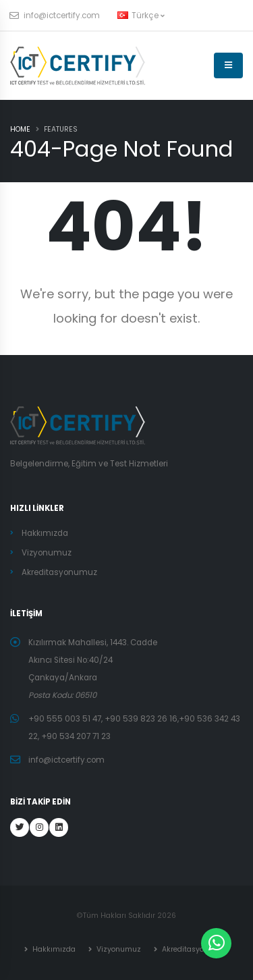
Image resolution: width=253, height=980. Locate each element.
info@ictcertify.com (55, 16)
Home (20, 129)
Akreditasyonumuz (59, 572)
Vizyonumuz (47, 553)
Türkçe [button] (141, 16)
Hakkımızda (45, 533)
